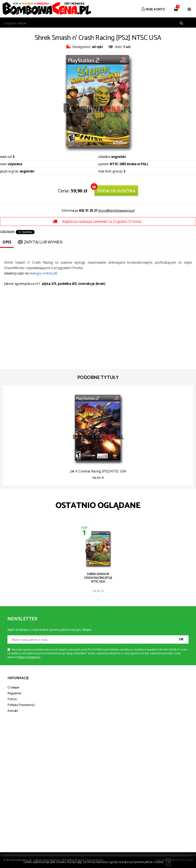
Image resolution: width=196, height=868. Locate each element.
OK (181, 639)
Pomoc (12, 699)
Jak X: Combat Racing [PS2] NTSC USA (98, 471)
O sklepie (13, 688)
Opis (7, 242)
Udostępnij (7, 232)
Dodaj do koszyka (116, 191)
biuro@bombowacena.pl (116, 210)
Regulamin (14, 693)
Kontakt (13, 711)
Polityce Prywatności (29, 657)
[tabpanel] (98, 562)
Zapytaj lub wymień (40, 242)
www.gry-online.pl (43, 273)
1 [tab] (98, 600)
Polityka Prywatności (21, 705)
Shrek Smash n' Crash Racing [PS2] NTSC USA (98, 578)
